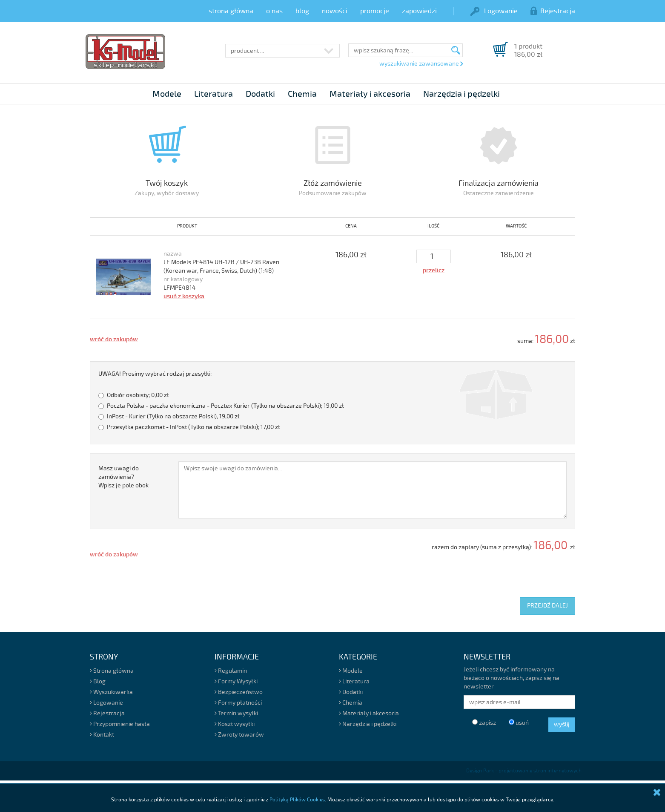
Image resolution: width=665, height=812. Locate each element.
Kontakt (102, 735)
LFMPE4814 (180, 288)
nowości (335, 11)
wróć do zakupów (114, 339)
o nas (274, 11)
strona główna (231, 11)
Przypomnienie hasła (120, 724)
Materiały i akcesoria (370, 94)
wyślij (562, 724)
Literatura (214, 94)
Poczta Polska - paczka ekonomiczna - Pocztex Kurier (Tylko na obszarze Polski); (221, 406)
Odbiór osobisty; (134, 395)
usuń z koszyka (184, 296)
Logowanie (494, 11)
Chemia (302, 94)
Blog (98, 681)
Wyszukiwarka (111, 692)
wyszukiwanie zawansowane (421, 64)
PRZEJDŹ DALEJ (547, 606)
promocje (375, 11)
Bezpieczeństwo (239, 692)
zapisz (484, 723)
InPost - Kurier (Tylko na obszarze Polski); (169, 416)
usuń (519, 723)
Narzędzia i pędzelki (461, 94)
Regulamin (231, 671)
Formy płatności (238, 703)
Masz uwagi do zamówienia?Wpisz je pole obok (123, 477)
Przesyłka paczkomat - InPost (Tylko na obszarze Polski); (189, 427)
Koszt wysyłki (235, 724)
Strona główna (112, 671)
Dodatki (260, 94)
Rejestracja (553, 11)
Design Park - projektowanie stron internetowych (524, 771)
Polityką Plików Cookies (297, 800)
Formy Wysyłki (236, 681)
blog (302, 11)
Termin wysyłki (236, 713)
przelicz (434, 270)
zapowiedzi (419, 11)
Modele (167, 94)
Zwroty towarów (239, 735)
